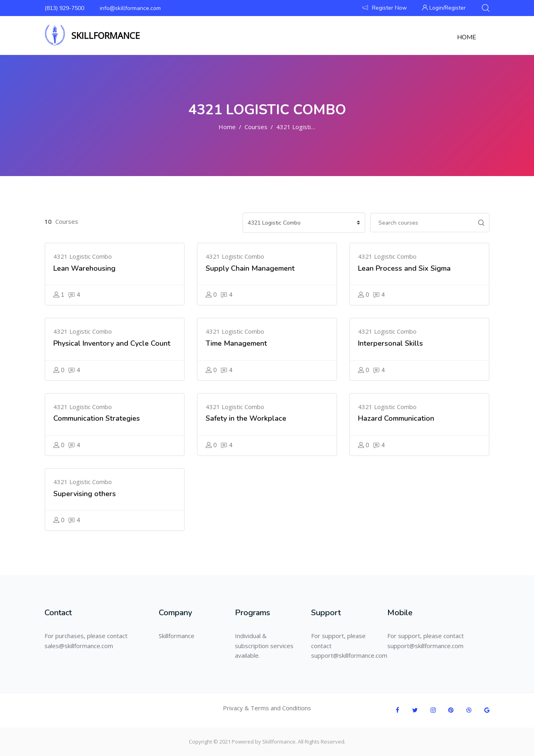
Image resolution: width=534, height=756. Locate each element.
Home (227, 127)
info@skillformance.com (130, 8)
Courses (256, 127)
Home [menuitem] (467, 37)
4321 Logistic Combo (305, 127)
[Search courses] (422, 223)
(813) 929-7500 (64, 8)
